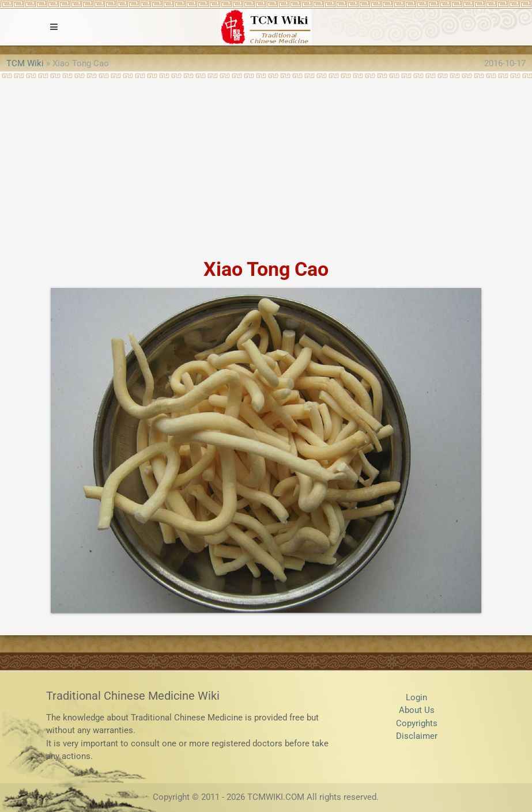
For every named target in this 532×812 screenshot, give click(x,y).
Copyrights (417, 723)
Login (416, 697)
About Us (417, 710)
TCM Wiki (25, 63)
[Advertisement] (266, 165)
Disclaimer (417, 736)
